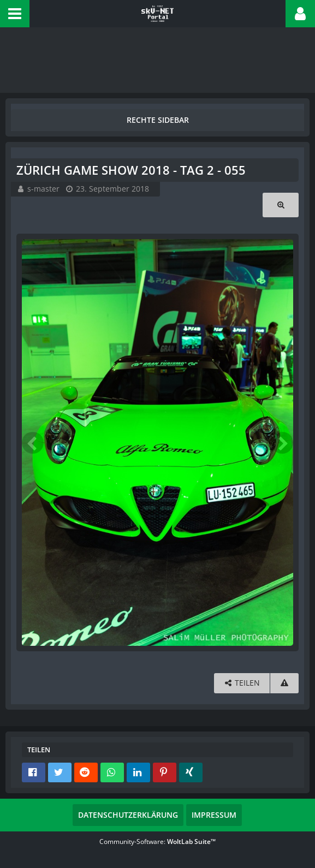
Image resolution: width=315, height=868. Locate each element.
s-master (43, 189)
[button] (15, 14)
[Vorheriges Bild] (33, 443)
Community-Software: (157, 842)
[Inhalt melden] (284, 683)
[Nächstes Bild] (282, 443)
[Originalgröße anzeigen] (281, 205)
